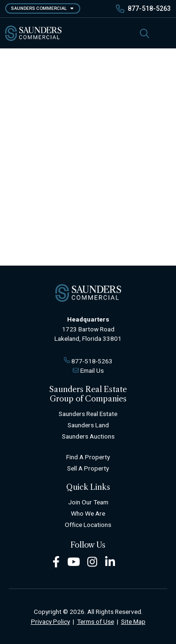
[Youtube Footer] (74, 561)
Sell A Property (88, 468)
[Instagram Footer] (92, 561)
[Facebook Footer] (56, 561)
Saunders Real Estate (88, 414)
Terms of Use (96, 621)
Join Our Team (88, 502)
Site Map (133, 621)
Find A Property (88, 457)
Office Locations (88, 525)
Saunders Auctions (88, 436)
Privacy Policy (50, 621)
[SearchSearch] (145, 33)
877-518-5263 (149, 8)
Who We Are (88, 513)
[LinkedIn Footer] (110, 561)
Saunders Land (88, 425)
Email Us (92, 370)
